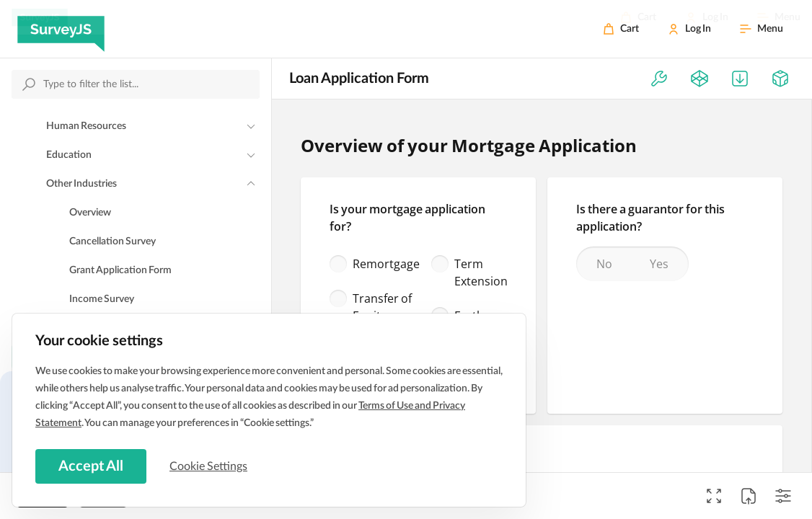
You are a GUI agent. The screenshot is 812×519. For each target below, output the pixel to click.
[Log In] (689, 29)
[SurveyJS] (61, 29)
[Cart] (621, 29)
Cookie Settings (208, 466)
